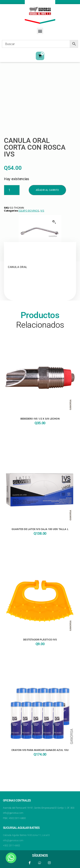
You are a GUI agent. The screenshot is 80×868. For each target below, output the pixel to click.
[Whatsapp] (11, 858)
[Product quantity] (12, 190)
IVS (42, 211)
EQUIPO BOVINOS (29, 211)
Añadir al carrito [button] (40, 433)
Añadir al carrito (47, 190)
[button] (40, 31)
